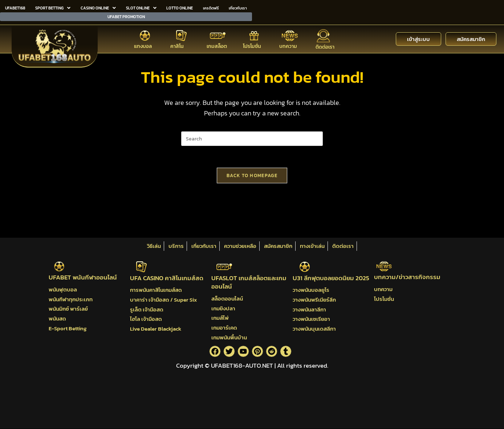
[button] (52, 7)
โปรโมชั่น (252, 44)
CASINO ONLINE (97, 7)
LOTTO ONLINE (179, 7)
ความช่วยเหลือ (240, 246)
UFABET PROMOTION (126, 15)
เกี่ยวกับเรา (238, 7)
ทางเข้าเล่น (312, 246)
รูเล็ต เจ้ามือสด (147, 309)
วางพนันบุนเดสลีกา (314, 329)
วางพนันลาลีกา (309, 309)
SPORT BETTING (52, 7)
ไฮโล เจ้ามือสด (146, 319)
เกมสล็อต (217, 44)
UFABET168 (15, 7)
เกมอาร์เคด (224, 328)
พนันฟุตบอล (63, 289)
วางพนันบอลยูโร (311, 290)
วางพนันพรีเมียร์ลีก (314, 300)
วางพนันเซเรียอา (311, 319)
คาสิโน (177, 44)
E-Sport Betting (68, 328)
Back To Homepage (252, 175)
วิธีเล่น (154, 246)
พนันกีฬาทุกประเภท (71, 299)
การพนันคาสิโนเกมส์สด (156, 290)
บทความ (288, 44)
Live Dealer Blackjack (156, 329)
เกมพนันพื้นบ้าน (229, 337)
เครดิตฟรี (211, 7)
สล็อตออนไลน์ (227, 299)
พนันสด (57, 318)
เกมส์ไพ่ (220, 318)
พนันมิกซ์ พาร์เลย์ (68, 309)
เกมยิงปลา (223, 308)
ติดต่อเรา (325, 45)
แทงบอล (143, 44)
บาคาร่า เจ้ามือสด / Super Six (163, 300)
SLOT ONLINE (140, 7)
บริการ (176, 246)
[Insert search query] (252, 139)
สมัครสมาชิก (278, 246)
